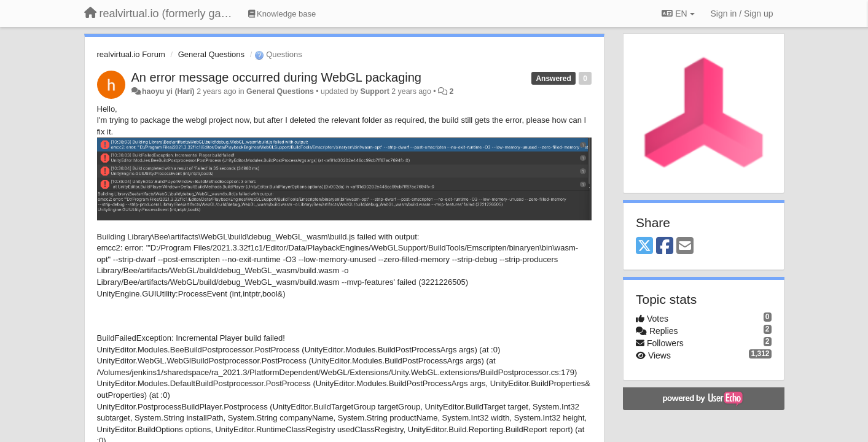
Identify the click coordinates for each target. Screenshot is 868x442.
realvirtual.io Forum (131, 54)
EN (678, 14)
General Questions (211, 54)
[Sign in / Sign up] (742, 14)
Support (375, 91)
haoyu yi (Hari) (168, 91)
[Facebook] (665, 246)
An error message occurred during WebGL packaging (276, 77)
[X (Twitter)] (644, 246)
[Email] (685, 246)
